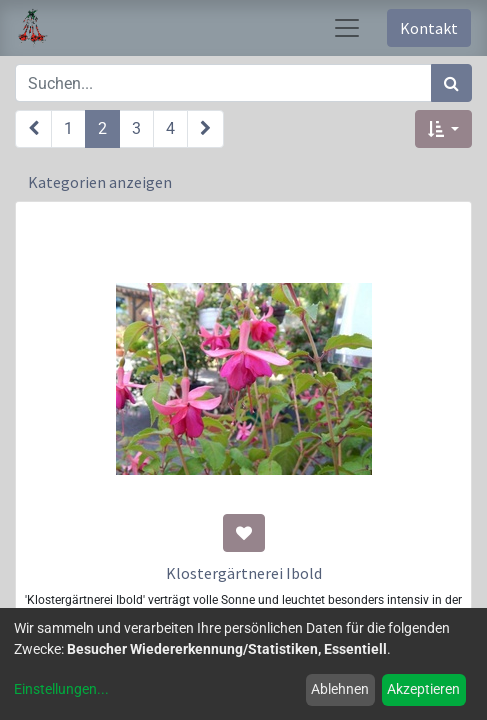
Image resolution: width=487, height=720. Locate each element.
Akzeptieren (423, 689)
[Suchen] (451, 83)
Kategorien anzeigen (100, 182)
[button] (443, 129)
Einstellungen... (61, 689)
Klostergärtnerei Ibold (244, 573)
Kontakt (429, 28)
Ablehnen (340, 689)
